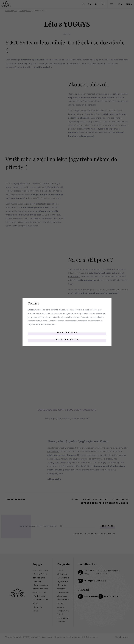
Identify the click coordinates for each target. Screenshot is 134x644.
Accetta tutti (67, 339)
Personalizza (67, 332)
